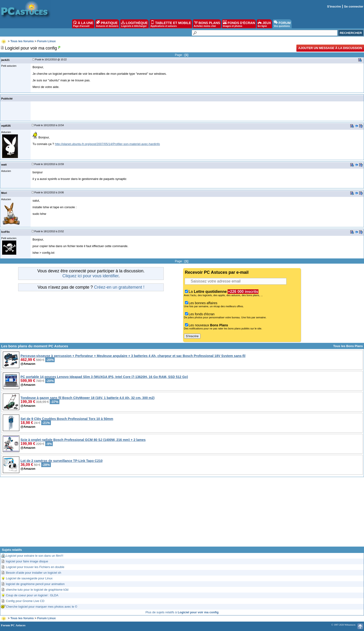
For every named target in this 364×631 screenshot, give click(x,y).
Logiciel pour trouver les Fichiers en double (35, 567)
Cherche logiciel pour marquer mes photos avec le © (42, 607)
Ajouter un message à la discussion (330, 48)
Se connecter (354, 6)
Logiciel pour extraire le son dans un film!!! (35, 556)
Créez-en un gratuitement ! (119, 287)
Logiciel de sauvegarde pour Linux (29, 578)
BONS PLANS (207, 24)
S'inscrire (334, 6)
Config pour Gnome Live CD (25, 601)
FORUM (282, 24)
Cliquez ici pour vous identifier (90, 276)
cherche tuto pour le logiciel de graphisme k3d (37, 590)
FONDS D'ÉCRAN (239, 24)
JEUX (264, 24)
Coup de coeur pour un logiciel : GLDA (32, 595)
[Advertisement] (182, 514)
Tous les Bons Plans (348, 346)
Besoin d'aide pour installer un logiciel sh (33, 573)
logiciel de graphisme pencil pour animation (35, 584)
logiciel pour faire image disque (27, 561)
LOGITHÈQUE (134, 24)
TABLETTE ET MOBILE (171, 24)
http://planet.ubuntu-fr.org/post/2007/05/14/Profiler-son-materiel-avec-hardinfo (107, 144)
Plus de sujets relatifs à (182, 612)
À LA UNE (83, 24)
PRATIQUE (107, 24)
